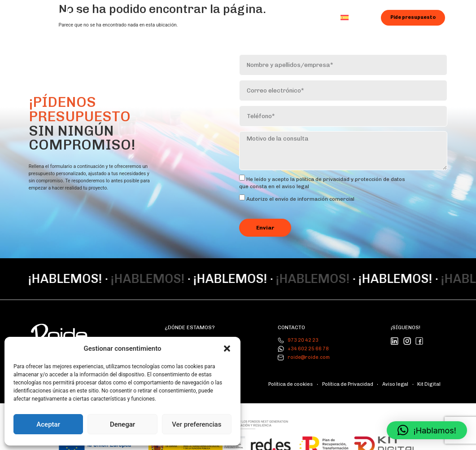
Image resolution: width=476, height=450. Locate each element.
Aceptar (48, 424)
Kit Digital (431, 379)
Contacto (311, 17)
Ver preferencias (197, 424)
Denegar (122, 424)
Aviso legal (401, 379)
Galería (243, 17)
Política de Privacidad (358, 379)
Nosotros (155, 17)
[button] (227, 349)
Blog (276, 17)
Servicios (201, 18)
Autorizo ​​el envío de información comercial (300, 196)
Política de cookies (306, 379)
